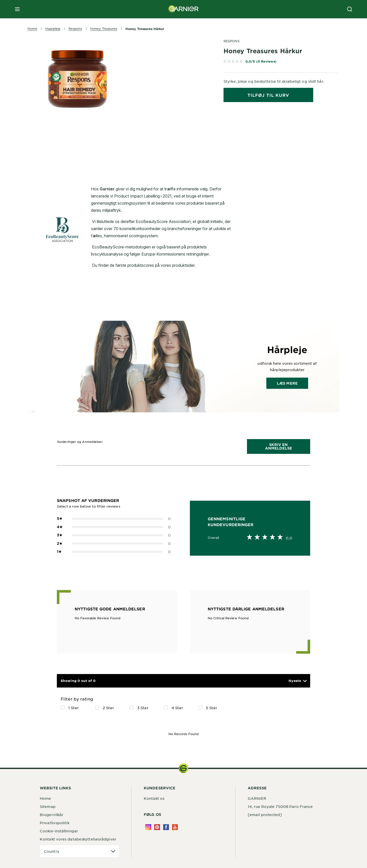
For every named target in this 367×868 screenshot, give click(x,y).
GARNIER (257, 798)
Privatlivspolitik (55, 823)
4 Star (177, 708)
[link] (281, 62)
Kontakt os (154, 798)
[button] (297, 681)
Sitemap (48, 806)
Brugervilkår (51, 815)
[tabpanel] (138, 150)
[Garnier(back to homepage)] (183, 9)
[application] (80, 851)
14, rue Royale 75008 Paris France (280, 806)
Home (45, 798)
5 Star (212, 708)
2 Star (108, 708)
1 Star (74, 708)
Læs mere (287, 383)
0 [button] (114, 519)
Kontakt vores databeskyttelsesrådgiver (78, 839)
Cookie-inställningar (59, 831)
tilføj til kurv (268, 95)
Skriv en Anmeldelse (279, 446)
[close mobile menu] (17, 9)
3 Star (143, 708)
